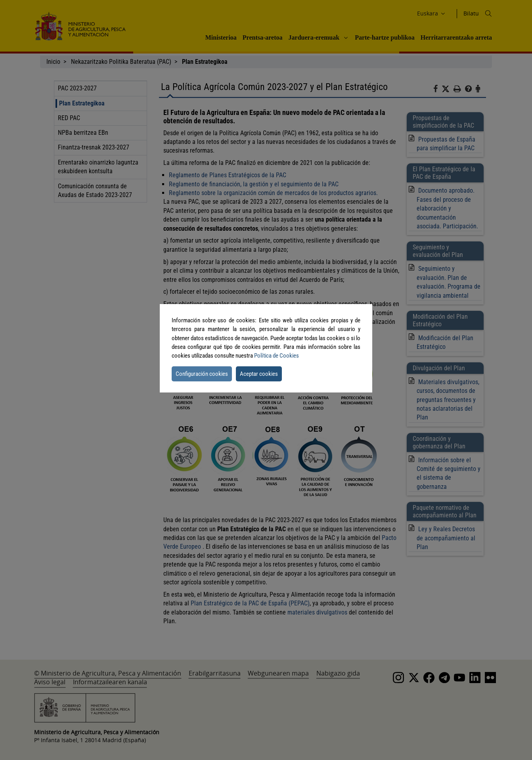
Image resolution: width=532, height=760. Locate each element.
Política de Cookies (277, 356)
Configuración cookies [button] (202, 374)
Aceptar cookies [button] (259, 374)
